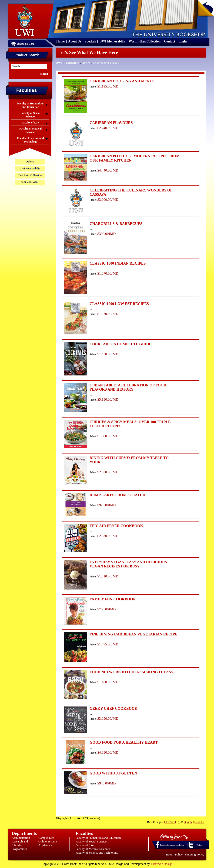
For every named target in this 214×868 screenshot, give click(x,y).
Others (86, 63)
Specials (90, 41)
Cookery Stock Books (106, 63)
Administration (21, 838)
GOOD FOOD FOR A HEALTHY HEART (124, 742)
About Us (75, 41)
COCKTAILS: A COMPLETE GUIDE (120, 344)
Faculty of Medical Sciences (93, 849)
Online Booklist (30, 182)
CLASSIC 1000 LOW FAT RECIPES (119, 304)
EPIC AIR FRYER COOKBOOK (116, 526)
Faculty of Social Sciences (92, 841)
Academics (45, 845)
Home (60, 41)
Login (183, 41)
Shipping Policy (195, 854)
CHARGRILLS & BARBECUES (116, 224)
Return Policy (174, 854)
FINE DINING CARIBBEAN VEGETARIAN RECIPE (133, 634)
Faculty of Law (85, 845)
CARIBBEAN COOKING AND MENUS (122, 81)
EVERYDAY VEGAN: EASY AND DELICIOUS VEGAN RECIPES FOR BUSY (128, 564)
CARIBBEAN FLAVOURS (111, 123)
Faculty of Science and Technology (97, 853)
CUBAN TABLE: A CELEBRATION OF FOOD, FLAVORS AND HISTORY (128, 387)
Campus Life (46, 838)
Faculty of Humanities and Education (98, 838)
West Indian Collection (145, 41)
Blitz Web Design (162, 864)
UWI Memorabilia (112, 41)
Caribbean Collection (30, 175)
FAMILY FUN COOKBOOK (113, 599)
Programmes (19, 849)
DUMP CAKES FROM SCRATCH (117, 495)
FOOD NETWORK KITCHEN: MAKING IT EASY (132, 672)
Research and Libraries (20, 843)
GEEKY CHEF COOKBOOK (114, 708)
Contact (169, 41)
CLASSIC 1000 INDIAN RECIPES (118, 263)
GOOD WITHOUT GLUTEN (113, 773)
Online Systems (48, 841)
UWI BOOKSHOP (67, 63)
